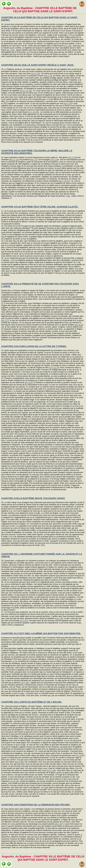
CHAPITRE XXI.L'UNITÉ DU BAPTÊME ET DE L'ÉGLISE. (32, 702)
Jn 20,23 (14, 781)
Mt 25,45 (19, 762)
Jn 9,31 (25, 683)
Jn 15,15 (35, 74)
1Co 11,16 (54, 368)
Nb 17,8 (48, 76)
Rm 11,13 (14, 160)
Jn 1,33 (67, 46)
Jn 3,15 (23, 621)
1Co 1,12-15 (26, 91)
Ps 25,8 (29, 383)
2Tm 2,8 (54, 160)
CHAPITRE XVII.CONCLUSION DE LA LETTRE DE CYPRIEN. (34, 346)
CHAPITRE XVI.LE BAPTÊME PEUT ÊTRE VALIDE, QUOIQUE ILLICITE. (40, 207)
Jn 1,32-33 (33, 112)
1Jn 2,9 (59, 618)
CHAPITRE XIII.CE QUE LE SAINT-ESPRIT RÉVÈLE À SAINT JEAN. (38, 65)
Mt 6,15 (58, 824)
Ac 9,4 (80, 755)
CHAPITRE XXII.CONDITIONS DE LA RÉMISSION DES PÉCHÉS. (36, 805)
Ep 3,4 (34, 160)
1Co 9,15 (72, 157)
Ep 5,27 (5, 320)
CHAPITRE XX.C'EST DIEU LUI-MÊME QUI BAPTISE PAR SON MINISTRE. (41, 633)
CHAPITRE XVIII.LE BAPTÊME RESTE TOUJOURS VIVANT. (33, 498)
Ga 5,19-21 (64, 181)
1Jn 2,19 (51, 770)
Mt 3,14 (68, 104)
